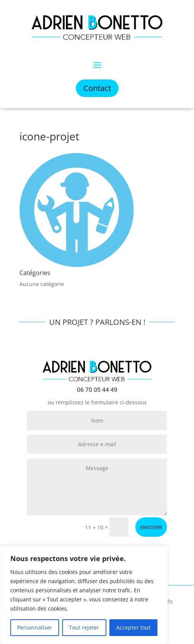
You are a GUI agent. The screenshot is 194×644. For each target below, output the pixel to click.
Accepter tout (133, 627)
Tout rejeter (84, 627)
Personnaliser (35, 627)
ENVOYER (151, 527)
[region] (84, 595)
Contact (97, 88)
